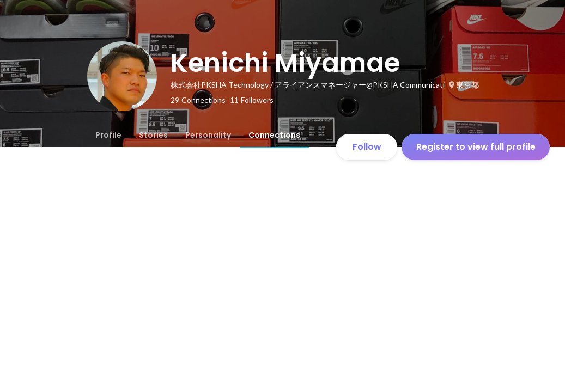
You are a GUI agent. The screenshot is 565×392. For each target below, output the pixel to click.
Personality (208, 135)
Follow (367, 147)
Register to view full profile (476, 147)
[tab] (108, 135)
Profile (108, 135)
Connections (274, 135)
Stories (153, 135)
